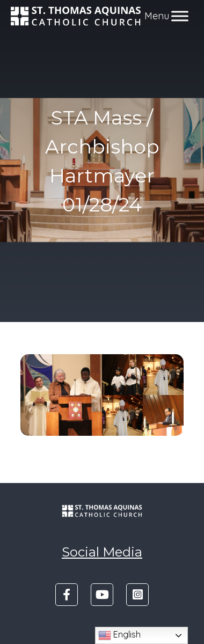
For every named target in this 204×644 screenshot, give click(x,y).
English (119, 635)
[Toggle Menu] (180, 16)
